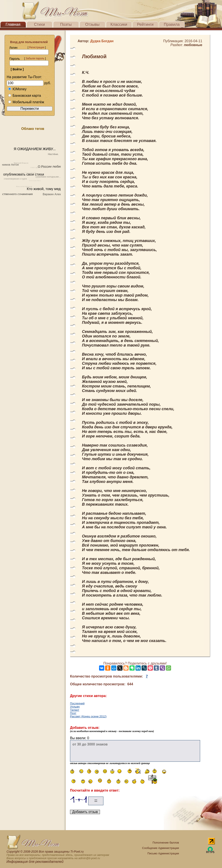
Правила (172, 24)
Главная (13, 24)
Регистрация (37, 47)
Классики (119, 24)
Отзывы (92, 24)
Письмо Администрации (163, 853)
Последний (77, 703)
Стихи (39, 24)
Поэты (66, 24)
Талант (75, 710)
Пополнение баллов (166, 843)
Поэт (73, 713)
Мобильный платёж (26, 102)
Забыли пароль (35, 58)
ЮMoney (17, 89)
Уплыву (75, 707)
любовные (193, 45)
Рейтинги (145, 24)
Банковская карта (24, 96)
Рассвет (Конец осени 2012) (88, 716)
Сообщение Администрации (160, 848)
